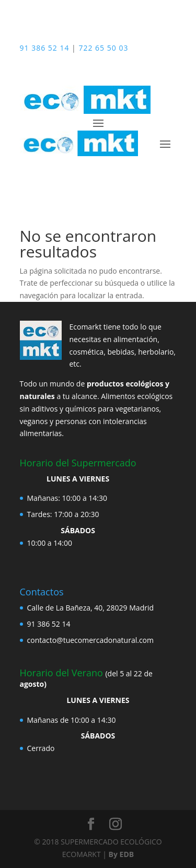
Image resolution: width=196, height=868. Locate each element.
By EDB (122, 854)
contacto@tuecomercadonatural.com (90, 640)
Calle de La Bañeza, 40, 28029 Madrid (91, 608)
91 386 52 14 (45, 48)
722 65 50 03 (103, 48)
